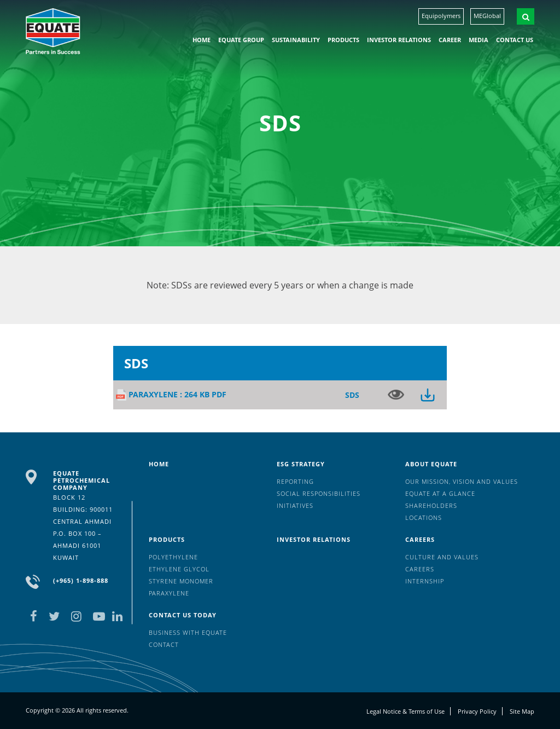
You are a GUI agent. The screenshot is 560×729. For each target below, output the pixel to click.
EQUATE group (241, 40)
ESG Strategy (301, 464)
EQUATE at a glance (440, 493)
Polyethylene (173, 557)
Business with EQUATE (188, 632)
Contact (164, 644)
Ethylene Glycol (179, 569)
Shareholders (431, 505)
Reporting (295, 481)
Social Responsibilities (319, 493)
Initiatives (295, 505)
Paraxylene (169, 593)
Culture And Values (442, 557)
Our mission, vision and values (462, 481)
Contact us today (183, 615)
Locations (424, 517)
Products (343, 40)
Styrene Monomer (181, 581)
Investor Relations (399, 40)
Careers (420, 539)
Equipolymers (441, 16)
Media (479, 40)
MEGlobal (487, 16)
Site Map (522, 711)
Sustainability (296, 40)
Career (450, 40)
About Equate (431, 464)
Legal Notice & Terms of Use (406, 711)
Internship (425, 581)
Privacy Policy (477, 711)
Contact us (515, 40)
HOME (202, 40)
